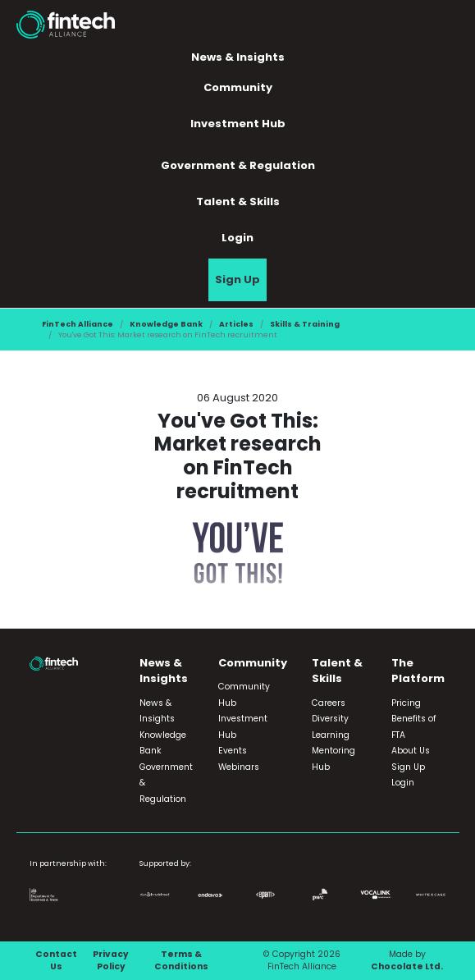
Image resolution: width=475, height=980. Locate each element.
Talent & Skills (238, 201)
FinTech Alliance (78, 324)
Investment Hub (238, 124)
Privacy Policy (111, 961)
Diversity (330, 719)
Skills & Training (305, 324)
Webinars (239, 767)
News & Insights (238, 57)
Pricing (406, 703)
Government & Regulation (238, 165)
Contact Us (56, 961)
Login (237, 238)
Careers (329, 703)
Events (233, 751)
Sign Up (237, 279)
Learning (331, 735)
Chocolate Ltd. (407, 966)
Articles (236, 324)
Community (238, 87)
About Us (411, 751)
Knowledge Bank (166, 324)
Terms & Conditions (181, 961)
